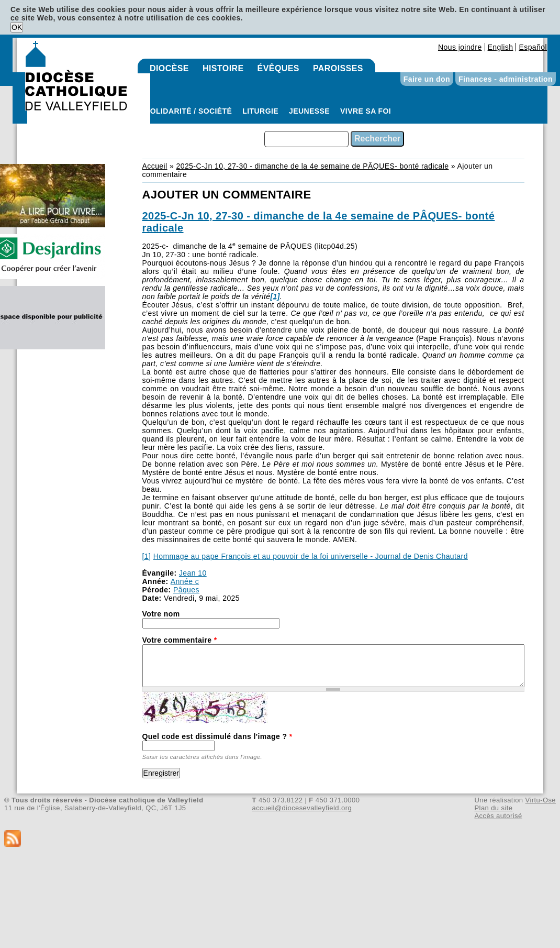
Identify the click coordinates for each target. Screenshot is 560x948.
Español (533, 47)
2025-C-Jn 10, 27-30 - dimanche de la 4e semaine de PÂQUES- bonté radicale (312, 166)
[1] (147, 556)
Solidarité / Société (188, 111)
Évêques (278, 68)
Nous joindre (460, 47)
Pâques (186, 590)
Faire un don (427, 79)
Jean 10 (193, 573)
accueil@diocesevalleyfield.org (302, 808)
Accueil (155, 166)
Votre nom (161, 614)
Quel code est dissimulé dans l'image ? (217, 736)
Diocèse (169, 68)
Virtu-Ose (541, 800)
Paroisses (338, 68)
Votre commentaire (180, 640)
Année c (185, 581)
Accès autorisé (498, 816)
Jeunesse (309, 111)
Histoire (223, 68)
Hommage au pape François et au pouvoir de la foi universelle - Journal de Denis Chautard (311, 556)
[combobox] (306, 139)
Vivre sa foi (366, 111)
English (501, 47)
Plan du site (493, 808)
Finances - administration (506, 79)
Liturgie (260, 111)
